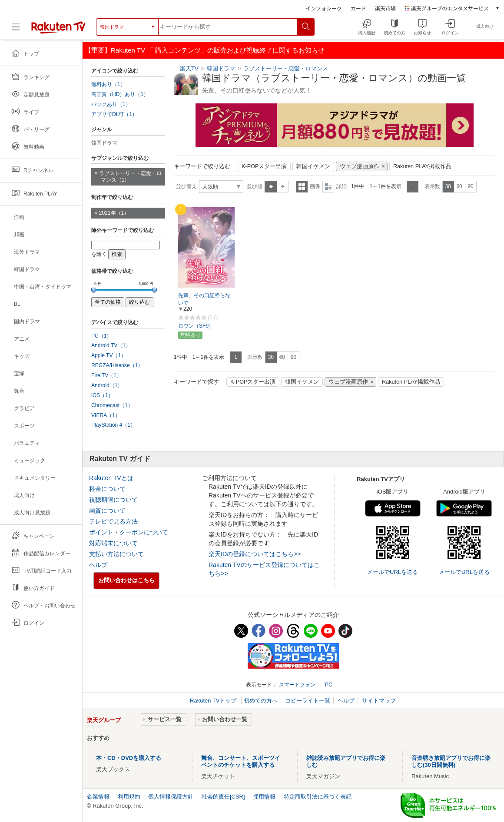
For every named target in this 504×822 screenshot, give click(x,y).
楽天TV (189, 68)
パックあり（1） (111, 104)
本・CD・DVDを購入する (129, 758)
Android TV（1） (111, 345)
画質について (107, 510)
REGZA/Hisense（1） (117, 365)
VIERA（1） (106, 415)
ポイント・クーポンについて (129, 532)
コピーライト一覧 (308, 701)
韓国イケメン (313, 166)
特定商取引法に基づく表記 (318, 797)
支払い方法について (116, 554)
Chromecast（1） (112, 405)
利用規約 (129, 797)
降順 (283, 187)
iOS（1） (102, 395)
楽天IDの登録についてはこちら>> (255, 554)
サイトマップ (379, 701)
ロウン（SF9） (196, 326)
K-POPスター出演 (264, 166)
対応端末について (113, 543)
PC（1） (102, 336)
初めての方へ (261, 701)
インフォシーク (324, 8)
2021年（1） (114, 213)
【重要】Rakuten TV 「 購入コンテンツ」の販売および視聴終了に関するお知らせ (205, 50)
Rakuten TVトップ (214, 701)
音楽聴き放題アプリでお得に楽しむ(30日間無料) (451, 761)
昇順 (271, 187)
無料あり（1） (108, 84)
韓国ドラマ (221, 68)
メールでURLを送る (393, 572)
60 (459, 186)
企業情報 (98, 797)
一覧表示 (302, 187)
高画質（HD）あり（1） (120, 94)
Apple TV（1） (109, 355)
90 (470, 186)
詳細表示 (328, 187)
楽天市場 (385, 8)
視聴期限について (113, 500)
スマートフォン (297, 685)
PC (329, 685)
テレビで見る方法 (113, 521)
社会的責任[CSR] (223, 797)
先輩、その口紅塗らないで (204, 299)
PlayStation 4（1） (113, 425)
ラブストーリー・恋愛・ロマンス (286, 68)
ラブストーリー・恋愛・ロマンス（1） (130, 177)
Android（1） (107, 385)
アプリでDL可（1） (114, 114)
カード (358, 8)
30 (448, 186)
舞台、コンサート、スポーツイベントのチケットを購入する (241, 761)
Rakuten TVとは (111, 478)
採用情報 (264, 797)
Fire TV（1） (106, 375)
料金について (107, 489)
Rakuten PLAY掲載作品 (422, 166)
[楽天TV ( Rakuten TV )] (58, 27)
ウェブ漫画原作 (360, 166)
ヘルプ (98, 565)
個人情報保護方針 (171, 797)
